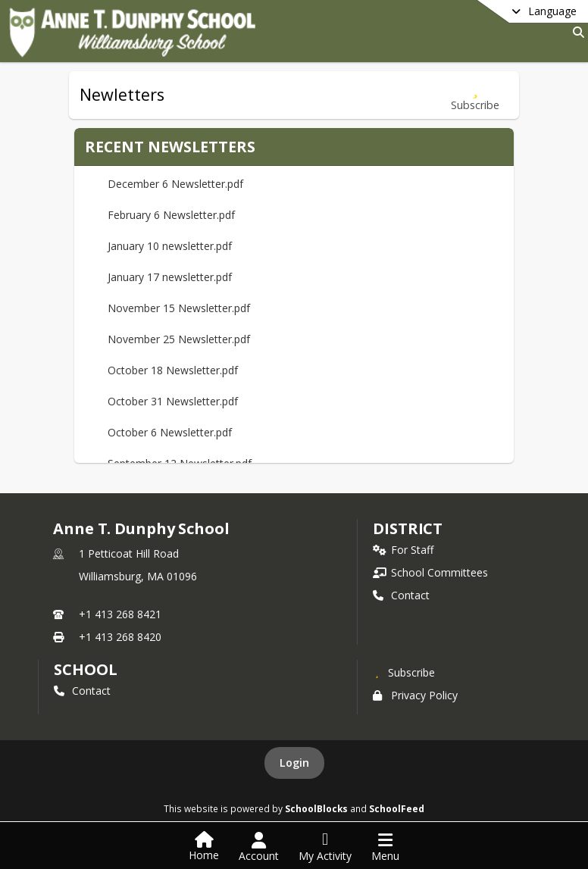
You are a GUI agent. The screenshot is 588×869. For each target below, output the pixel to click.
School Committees (430, 572)
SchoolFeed (397, 808)
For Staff (403, 550)
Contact (401, 595)
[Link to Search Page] (575, 32)
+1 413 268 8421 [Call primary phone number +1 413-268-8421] (120, 614)
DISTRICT (408, 528)
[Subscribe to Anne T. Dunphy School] (404, 672)
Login (294, 763)
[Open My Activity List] (325, 847)
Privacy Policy (415, 695)
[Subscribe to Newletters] (475, 95)
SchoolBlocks (316, 808)
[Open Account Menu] (259, 847)
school (85, 669)
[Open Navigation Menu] (385, 847)
